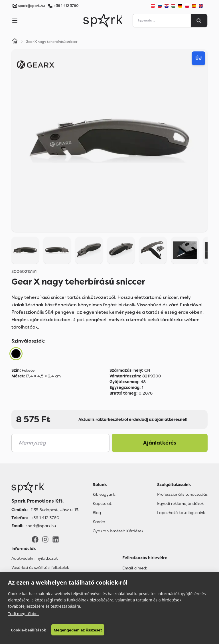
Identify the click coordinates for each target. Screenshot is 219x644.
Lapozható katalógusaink (181, 513)
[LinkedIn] (56, 539)
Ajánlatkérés (160, 443)
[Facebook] (35, 539)
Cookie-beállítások (29, 630)
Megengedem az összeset (78, 630)
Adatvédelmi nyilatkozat (35, 558)
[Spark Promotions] (103, 21)
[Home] (15, 42)
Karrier (99, 522)
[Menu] (15, 21)
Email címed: (135, 568)
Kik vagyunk (104, 494)
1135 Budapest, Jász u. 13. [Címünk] (55, 510)
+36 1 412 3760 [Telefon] (45, 518)
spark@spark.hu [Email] (41, 526)
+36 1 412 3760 (66, 6)
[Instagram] (45, 539)
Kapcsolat (102, 503)
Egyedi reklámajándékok (180, 503)
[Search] (199, 21)
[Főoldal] (45, 487)
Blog (97, 513)
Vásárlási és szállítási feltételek (40, 567)
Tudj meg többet (24, 614)
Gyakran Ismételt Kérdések (118, 531)
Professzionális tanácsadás (182, 494)
